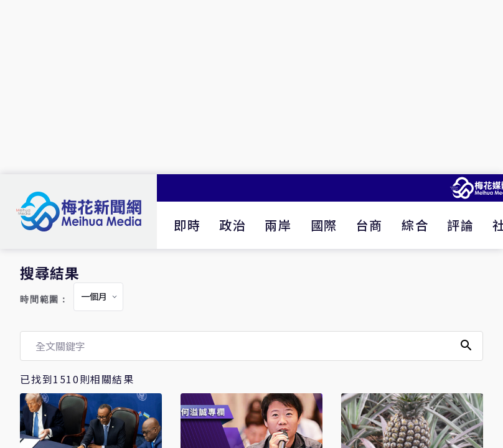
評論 (460, 225)
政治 (233, 225)
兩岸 (278, 225)
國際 (324, 225)
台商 (369, 225)
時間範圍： (44, 300)
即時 (187, 225)
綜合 (415, 225)
